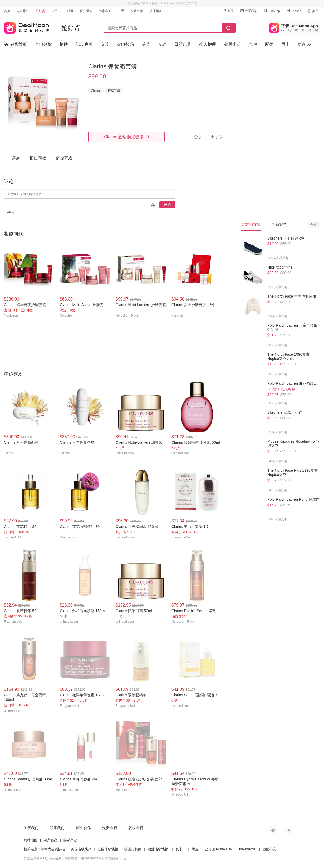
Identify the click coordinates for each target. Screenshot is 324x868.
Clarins (95, 90)
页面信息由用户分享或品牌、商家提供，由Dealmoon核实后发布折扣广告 (75, 858)
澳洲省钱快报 (158, 849)
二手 (121, 11)
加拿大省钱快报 (53, 849)
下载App (271, 11)
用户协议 (50, 840)
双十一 (181, 849)
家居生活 (232, 44)
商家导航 (105, 11)
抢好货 (40, 11)
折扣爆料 (86, 11)
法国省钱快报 (108, 849)
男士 (286, 44)
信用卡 (56, 11)
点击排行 (23, 11)
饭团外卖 (137, 11)
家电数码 (125, 44)
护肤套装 (114, 90)
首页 (7, 11)
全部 (313, 225)
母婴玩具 (183, 44)
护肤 (64, 44)
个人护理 (208, 44)
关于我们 (31, 828)
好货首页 (16, 45)
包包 (253, 44)
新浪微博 (273, 831)
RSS (288, 831)
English (294, 11)
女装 (105, 44)
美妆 (146, 44)
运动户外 (84, 44)
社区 (70, 11)
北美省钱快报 (27, 27)
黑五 (195, 849)
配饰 (269, 44)
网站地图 (31, 840)
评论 (167, 205)
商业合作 (84, 828)
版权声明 (136, 828)
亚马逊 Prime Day (218, 849)
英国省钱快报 (81, 849)
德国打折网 (133, 849)
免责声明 (110, 828)
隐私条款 (70, 840)
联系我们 (249, 11)
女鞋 (162, 44)
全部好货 (43, 44)
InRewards (247, 849)
